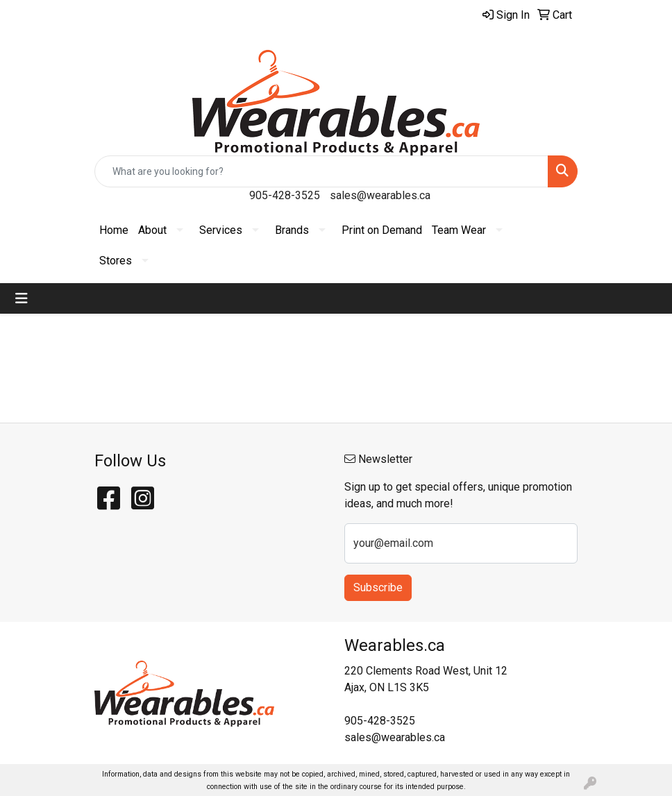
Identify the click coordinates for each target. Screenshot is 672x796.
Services (221, 230)
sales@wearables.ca (380, 195)
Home (114, 230)
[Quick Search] (321, 171)
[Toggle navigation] (22, 298)
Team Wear (459, 230)
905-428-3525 (285, 195)
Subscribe (378, 587)
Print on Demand (382, 230)
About (152, 230)
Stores (116, 261)
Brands (292, 230)
